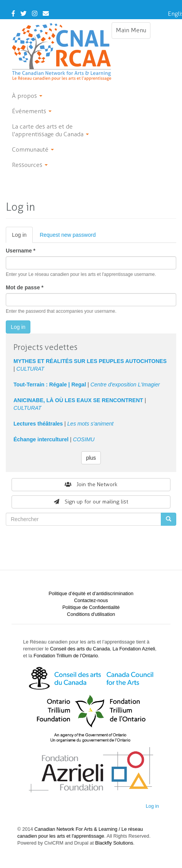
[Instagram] (35, 14)
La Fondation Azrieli (134, 649)
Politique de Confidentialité (91, 607)
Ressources (30, 165)
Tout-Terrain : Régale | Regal (50, 384)
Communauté (33, 149)
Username (21, 251)
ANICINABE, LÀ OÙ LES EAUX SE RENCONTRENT (78, 400)
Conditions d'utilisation (91, 614)
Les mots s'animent (90, 424)
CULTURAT (31, 369)
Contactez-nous (91, 601)
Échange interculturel (41, 439)
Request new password (68, 235)
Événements (32, 111)
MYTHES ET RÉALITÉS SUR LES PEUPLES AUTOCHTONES (90, 361)
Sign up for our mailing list (91, 502)
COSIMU (84, 439)
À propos (27, 96)
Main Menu (133, 32)
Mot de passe (25, 287)
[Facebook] (13, 14)
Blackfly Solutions (114, 843)
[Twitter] (23, 14)
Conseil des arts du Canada (80, 649)
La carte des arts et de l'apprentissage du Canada (50, 130)
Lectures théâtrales (38, 424)
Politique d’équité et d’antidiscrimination (91, 594)
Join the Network (91, 484)
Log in (22, 237)
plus (91, 458)
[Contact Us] (46, 14)
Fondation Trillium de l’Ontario (66, 656)
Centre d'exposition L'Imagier (125, 384)
